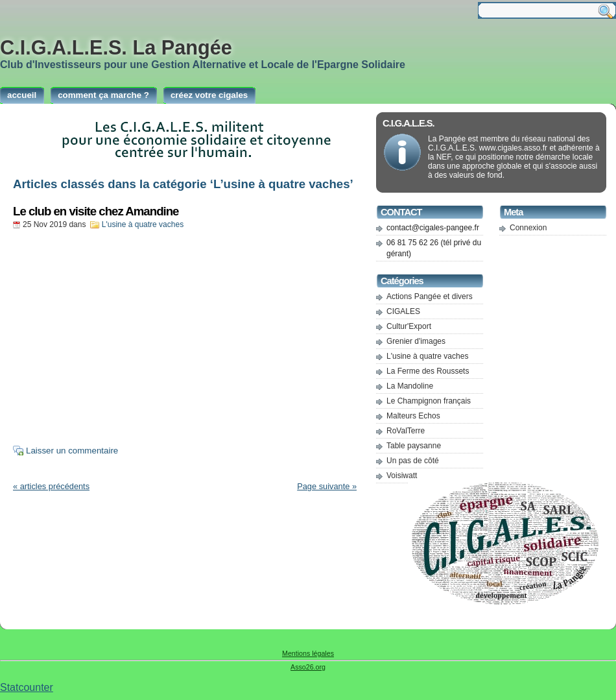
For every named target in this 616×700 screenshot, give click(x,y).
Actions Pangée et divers (430, 296)
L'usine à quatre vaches (143, 224)
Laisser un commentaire (72, 451)
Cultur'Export (409, 326)
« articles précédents (51, 486)
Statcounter (27, 687)
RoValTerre (406, 431)
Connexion (528, 228)
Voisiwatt (402, 476)
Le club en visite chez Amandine (96, 211)
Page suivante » (327, 486)
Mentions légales (308, 653)
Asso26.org (308, 667)
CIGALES (403, 311)
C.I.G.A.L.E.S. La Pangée (116, 47)
